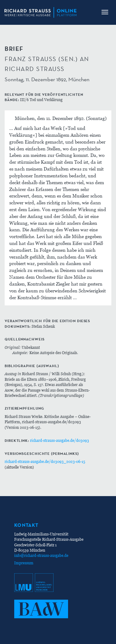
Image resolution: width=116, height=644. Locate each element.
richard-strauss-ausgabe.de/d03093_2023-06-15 (45, 462)
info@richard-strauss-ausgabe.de (41, 555)
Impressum (24, 563)
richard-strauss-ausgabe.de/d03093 (60, 440)
